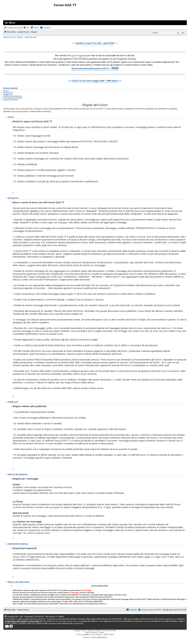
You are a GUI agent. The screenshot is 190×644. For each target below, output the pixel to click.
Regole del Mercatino (11, 100)
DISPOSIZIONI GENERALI (13, 98)
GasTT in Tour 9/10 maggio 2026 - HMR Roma (95, 81)
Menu (12, 23)
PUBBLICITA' (8, 95)
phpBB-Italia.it (102, 637)
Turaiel (101, 632)
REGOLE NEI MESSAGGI (13, 96)
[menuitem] (26, 28)
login (74, 55)
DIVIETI (6, 91)
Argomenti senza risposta (13, 37)
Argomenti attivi (31, 37)
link (111, 59)
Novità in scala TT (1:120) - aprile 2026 (95, 43)
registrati (82, 55)
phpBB (86, 635)
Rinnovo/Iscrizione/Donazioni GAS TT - (95, 68)
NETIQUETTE (8, 93)
